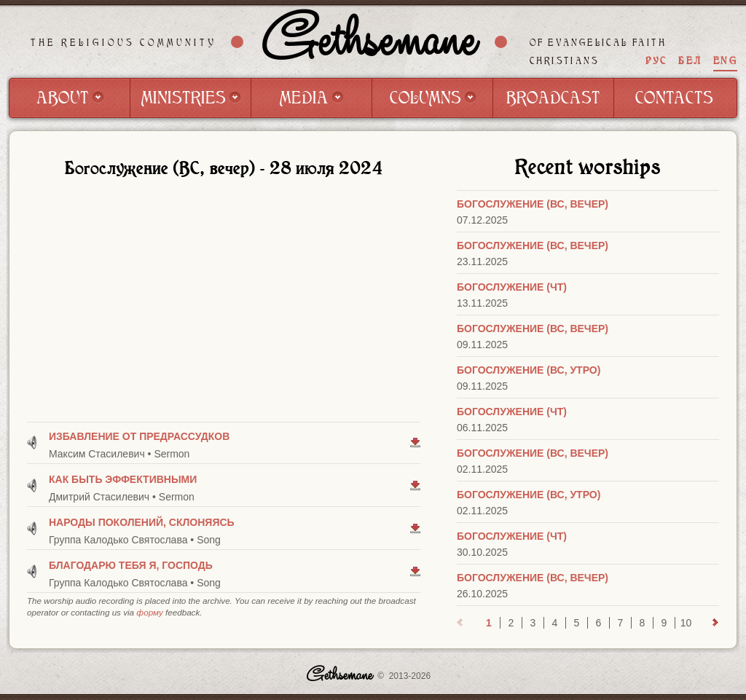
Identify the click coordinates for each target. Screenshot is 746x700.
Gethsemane (369, 42)
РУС (656, 61)
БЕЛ (690, 61)
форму (149, 612)
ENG (725, 61)
